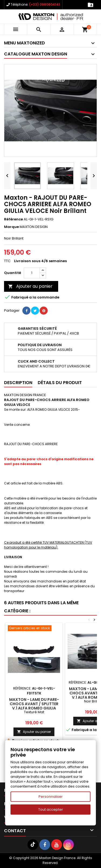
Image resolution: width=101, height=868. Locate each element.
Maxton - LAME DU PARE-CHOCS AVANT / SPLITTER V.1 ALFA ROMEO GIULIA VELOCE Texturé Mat (34, 706)
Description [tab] (18, 383)
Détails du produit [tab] (60, 383)
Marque (11, 227)
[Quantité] (32, 273)
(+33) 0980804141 (45, 4)
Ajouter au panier (30, 286)
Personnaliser (51, 797)
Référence (13, 219)
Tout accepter (51, 809)
